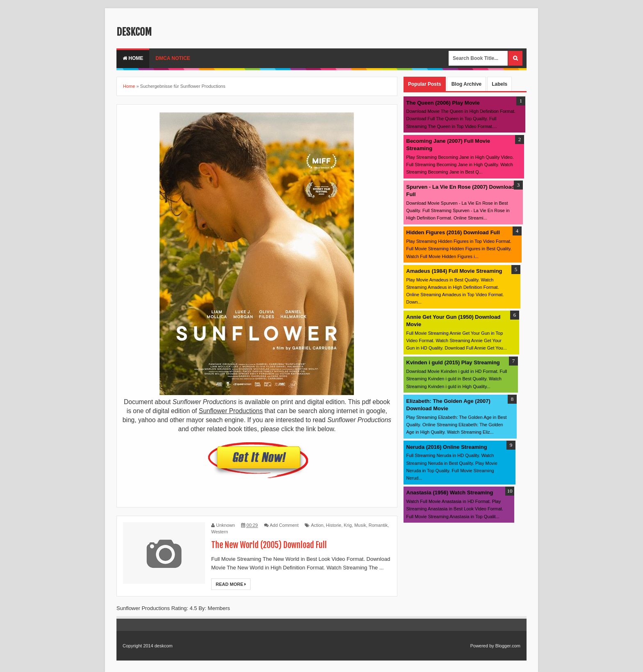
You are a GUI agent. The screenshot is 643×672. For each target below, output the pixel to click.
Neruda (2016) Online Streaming (447, 447)
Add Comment (284, 525)
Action (317, 525)
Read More (231, 584)
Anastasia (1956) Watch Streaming (450, 493)
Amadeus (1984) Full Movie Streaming (454, 271)
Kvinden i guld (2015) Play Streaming (453, 362)
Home (133, 58)
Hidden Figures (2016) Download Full (453, 232)
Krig (348, 525)
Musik (360, 525)
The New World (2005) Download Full (269, 545)
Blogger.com (508, 646)
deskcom (134, 32)
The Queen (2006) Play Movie (443, 103)
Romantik (378, 525)
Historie (334, 525)
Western (220, 532)
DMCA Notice (173, 58)
